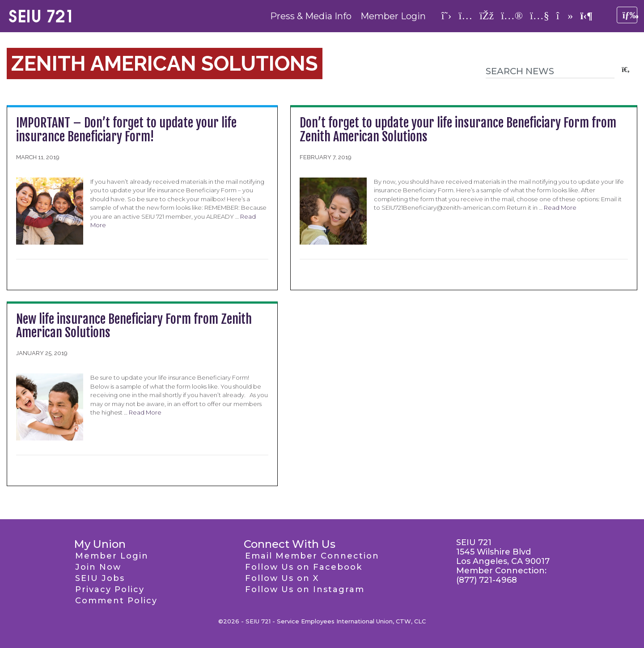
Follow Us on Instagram (305, 589)
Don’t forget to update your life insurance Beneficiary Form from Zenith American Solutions (458, 130)
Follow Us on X (282, 578)
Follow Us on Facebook (304, 567)
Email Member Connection (312, 556)
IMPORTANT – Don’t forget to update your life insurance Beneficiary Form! (126, 130)
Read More (560, 208)
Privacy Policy (110, 589)
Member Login (393, 16)
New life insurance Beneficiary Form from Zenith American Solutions (134, 326)
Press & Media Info (311, 16)
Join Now (98, 567)
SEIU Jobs (100, 578)
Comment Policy (116, 601)
